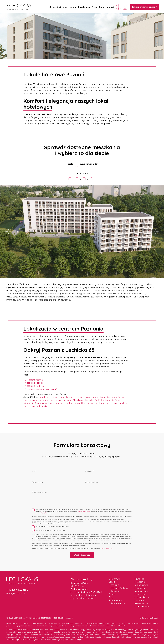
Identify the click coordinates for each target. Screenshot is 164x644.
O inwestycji (55, 7)
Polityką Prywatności (84, 511)
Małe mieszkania (106, 400)
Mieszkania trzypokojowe (86, 397)
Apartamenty (70, 7)
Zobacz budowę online (145, 7)
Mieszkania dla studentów (85, 400)
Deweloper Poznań (34, 380)
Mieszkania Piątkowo (35, 386)
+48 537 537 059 (17, 589)
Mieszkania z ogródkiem (117, 403)
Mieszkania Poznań (34, 383)
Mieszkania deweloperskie (36, 406)
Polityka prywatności (148, 617)
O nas (94, 7)
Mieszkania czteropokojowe (112, 397)
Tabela (70, 164)
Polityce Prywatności (107, 548)
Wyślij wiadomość (82, 554)
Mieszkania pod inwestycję (36, 400)
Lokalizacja (84, 7)
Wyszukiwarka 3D (89, 164)
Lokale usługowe (73, 403)
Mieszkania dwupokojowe (61, 397)
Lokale (112, 581)
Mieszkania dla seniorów (61, 400)
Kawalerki (43, 397)
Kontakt (110, 7)
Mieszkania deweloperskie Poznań (41, 389)
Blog (102, 7)
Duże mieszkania (142, 606)
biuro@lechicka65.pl (16, 593)
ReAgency (69, 617)
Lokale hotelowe (56, 403)
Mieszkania (114, 584)
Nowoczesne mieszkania (93, 403)
